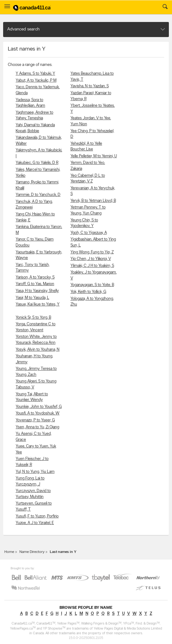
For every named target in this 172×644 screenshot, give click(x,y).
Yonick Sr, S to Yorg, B (33, 318)
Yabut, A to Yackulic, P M (36, 81)
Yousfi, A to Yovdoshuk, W (38, 413)
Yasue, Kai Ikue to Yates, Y (38, 304)
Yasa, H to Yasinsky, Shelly (37, 291)
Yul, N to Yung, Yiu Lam (35, 472)
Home (9, 552)
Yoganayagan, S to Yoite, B (92, 285)
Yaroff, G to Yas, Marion (35, 284)
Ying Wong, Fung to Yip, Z (92, 252)
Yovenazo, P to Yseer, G (35, 420)
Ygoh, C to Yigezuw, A (89, 233)
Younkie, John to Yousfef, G (39, 407)
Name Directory (32, 552)
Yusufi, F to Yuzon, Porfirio (37, 516)
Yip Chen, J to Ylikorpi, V (91, 259)
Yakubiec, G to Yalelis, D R (37, 163)
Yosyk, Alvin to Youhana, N (38, 350)
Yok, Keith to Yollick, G (88, 292)
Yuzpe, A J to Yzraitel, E (35, 523)
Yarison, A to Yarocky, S (35, 277)
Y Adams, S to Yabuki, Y (35, 74)
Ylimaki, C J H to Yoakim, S (92, 266)
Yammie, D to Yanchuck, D (38, 195)
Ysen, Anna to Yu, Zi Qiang (37, 427)
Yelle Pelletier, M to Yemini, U (94, 156)
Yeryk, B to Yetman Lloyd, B (93, 201)
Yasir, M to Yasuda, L (32, 298)
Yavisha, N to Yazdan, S (90, 86)
